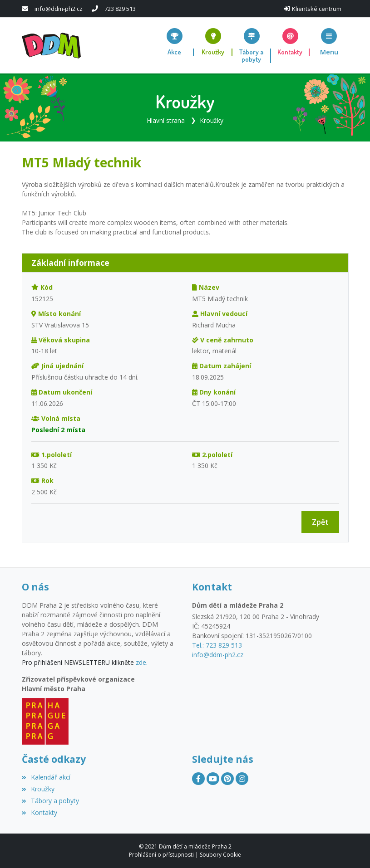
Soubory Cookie (220, 855)
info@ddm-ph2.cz (59, 9)
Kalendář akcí (46, 777)
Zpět (320, 522)
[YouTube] (213, 779)
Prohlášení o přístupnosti (161, 855)
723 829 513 (120, 9)
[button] (329, 42)
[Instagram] (242, 779)
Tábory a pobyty (50, 801)
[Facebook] (198, 779)
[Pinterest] (227, 779)
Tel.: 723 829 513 (217, 645)
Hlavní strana (166, 120)
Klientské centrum (317, 9)
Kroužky (212, 120)
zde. (142, 662)
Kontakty (39, 812)
